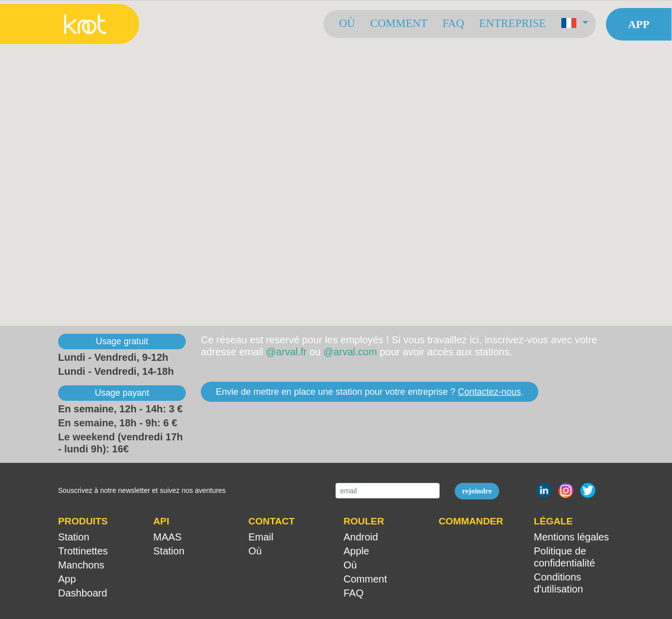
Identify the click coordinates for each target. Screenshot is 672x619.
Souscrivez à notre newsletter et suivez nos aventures (142, 490)
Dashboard (83, 593)
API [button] (161, 521)
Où (347, 23)
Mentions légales (571, 537)
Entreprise (513, 23)
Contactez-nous (489, 392)
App (639, 24)
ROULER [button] (364, 521)
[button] (575, 24)
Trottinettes (83, 551)
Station (74, 537)
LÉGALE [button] (553, 521)
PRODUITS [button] (83, 521)
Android (361, 537)
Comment (399, 23)
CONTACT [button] (271, 521)
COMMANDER (471, 521)
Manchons (81, 565)
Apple (356, 551)
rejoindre (477, 491)
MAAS (167, 537)
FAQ (453, 23)
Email (261, 537)
